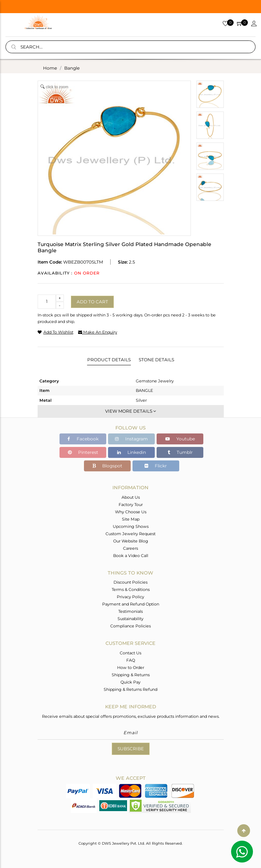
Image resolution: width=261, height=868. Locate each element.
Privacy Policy (130, 597)
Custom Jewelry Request (130, 534)
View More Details (131, 411)
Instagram (131, 439)
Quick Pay (130, 682)
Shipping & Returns (131, 675)
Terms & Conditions (131, 589)
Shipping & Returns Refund (130, 689)
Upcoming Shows (131, 526)
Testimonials (130, 611)
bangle (72, 68)
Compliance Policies (130, 626)
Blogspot (107, 466)
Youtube (180, 439)
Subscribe (131, 749)
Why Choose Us (131, 512)
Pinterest (83, 452)
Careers (130, 548)
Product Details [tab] (109, 360)
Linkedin (132, 452)
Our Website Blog (131, 541)
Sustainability (130, 619)
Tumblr (180, 452)
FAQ (131, 660)
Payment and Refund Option (131, 604)
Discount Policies (130, 582)
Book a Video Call (131, 556)
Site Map (131, 519)
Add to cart (92, 302)
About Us (131, 497)
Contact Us (130, 653)
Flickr (156, 466)
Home (50, 68)
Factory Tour (131, 505)
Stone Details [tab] (156, 360)
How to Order (131, 667)
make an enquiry (98, 332)
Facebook (83, 439)
